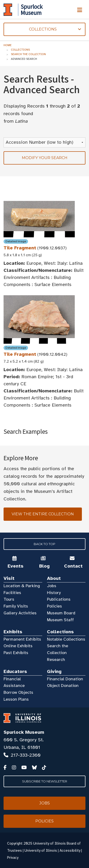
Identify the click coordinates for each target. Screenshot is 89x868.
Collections (20, 50)
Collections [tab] (42, 29)
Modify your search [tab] (45, 158)
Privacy (13, 858)
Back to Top (44, 544)
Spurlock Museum (24, 732)
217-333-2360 (26, 755)
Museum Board (61, 613)
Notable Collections (66, 639)
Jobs (52, 586)
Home (8, 45)
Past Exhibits (16, 653)
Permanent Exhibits (22, 639)
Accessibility (70, 851)
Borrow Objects (18, 692)
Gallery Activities (20, 613)
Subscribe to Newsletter (45, 781)
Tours (9, 599)
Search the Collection (28, 54)
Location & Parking (22, 586)
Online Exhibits (18, 646)
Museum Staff (60, 620)
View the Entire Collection (43, 514)
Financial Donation (65, 679)
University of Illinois (41, 851)
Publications (59, 599)
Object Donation (63, 686)
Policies (54, 606)
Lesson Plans (16, 699)
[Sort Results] (44, 142)
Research (56, 660)
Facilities (12, 593)
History (54, 593)
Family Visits (16, 606)
